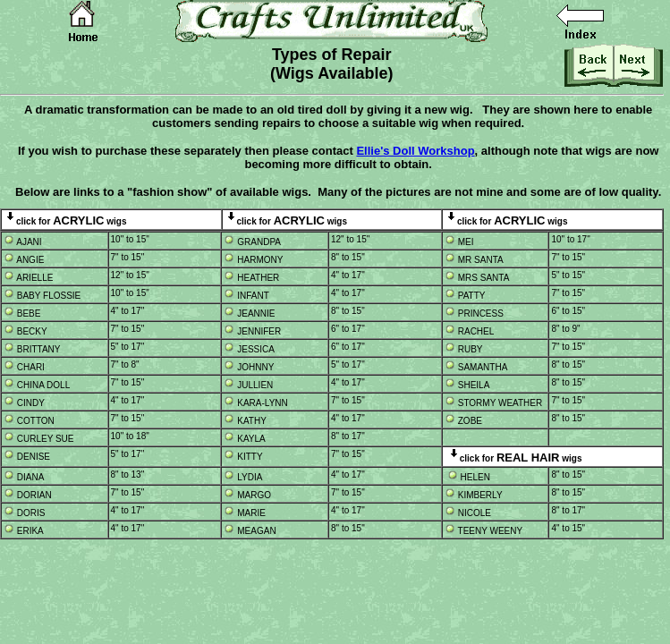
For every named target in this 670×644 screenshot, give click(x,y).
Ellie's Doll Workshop (415, 151)
